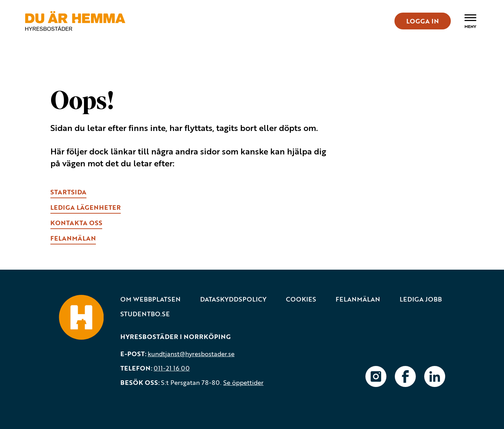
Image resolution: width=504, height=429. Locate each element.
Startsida (68, 192)
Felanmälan (358, 299)
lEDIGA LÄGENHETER (86, 207)
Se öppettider (243, 382)
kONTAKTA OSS (76, 223)
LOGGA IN (423, 21)
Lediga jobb (421, 299)
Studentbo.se (145, 314)
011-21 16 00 (172, 368)
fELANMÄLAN (73, 238)
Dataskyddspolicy (233, 299)
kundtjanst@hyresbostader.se (191, 354)
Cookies (301, 299)
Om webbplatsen (150, 299)
